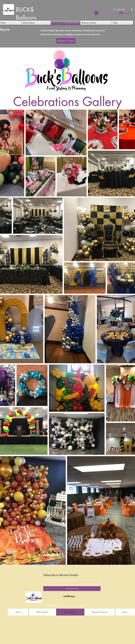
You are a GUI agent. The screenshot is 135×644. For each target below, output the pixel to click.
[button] (96, 12)
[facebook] (132, 10)
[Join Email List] (72, 589)
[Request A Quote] (66, 41)
